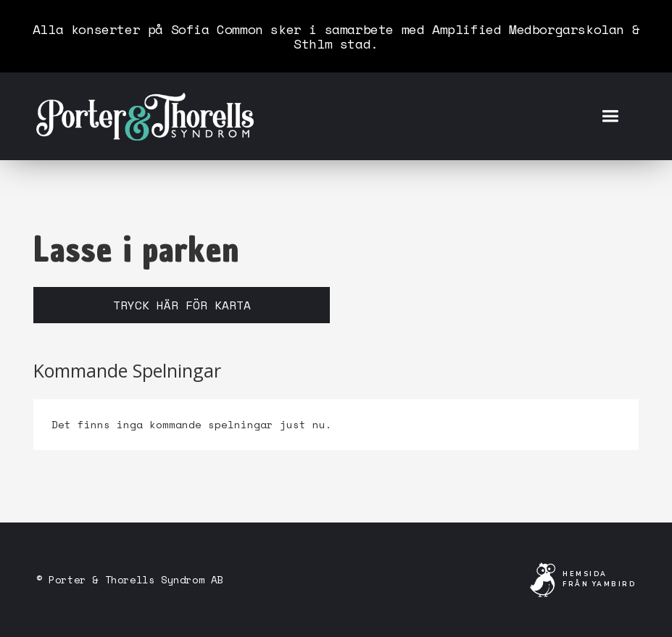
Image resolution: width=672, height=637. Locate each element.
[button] (610, 116)
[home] (145, 116)
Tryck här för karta (182, 305)
